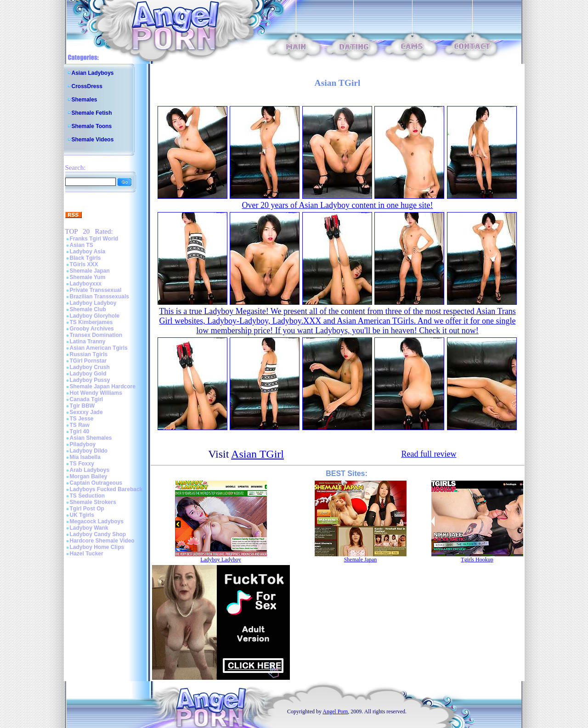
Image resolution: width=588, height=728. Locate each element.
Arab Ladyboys (90, 470)
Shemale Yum (88, 277)
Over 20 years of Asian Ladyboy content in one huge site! (338, 205)
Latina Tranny (88, 342)
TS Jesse (82, 419)
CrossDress (87, 86)
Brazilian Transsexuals (99, 297)
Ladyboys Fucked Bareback (106, 489)
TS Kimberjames (91, 322)
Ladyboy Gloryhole (95, 316)
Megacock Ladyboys (97, 521)
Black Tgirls (85, 258)
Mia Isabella (85, 457)
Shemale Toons (92, 126)
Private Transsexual (96, 290)
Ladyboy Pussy (90, 380)
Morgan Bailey (89, 476)
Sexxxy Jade (86, 412)
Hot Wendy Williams (96, 393)
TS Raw (80, 425)
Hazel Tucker (87, 554)
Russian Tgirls (89, 354)
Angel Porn (335, 711)
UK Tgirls (82, 515)
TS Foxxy (82, 464)
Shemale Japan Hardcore (103, 386)
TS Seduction (88, 496)
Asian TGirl (257, 454)
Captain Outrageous (96, 483)
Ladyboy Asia (88, 252)
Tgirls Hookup (477, 560)
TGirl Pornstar (88, 361)
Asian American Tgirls (99, 348)
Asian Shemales (91, 438)
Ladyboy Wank (89, 528)
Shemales (85, 100)
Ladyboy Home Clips (97, 547)
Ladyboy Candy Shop (98, 534)
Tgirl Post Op (87, 509)
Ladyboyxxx (86, 284)
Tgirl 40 (80, 431)
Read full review (429, 454)
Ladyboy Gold (88, 374)
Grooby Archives (92, 329)
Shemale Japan (90, 271)
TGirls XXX (84, 264)
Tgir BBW (82, 406)
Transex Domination (96, 335)
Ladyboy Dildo (89, 451)
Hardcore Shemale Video (102, 541)
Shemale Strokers (93, 502)
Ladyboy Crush (90, 367)
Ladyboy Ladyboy (93, 303)
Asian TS (82, 245)
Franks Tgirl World (94, 239)
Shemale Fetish (92, 113)
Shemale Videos (93, 140)
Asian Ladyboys (93, 73)
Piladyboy (83, 444)
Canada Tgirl (87, 399)
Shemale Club (88, 309)
